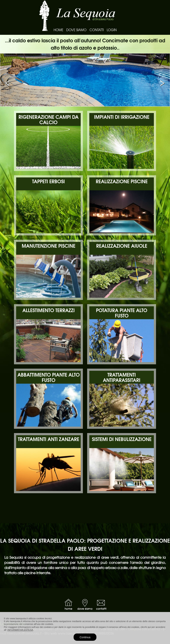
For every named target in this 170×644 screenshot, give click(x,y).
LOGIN (112, 30)
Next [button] (162, 83)
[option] (85, 80)
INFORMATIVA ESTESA (20, 630)
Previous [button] (8, 83)
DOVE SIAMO (76, 30)
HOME (58, 30)
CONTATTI (97, 30)
